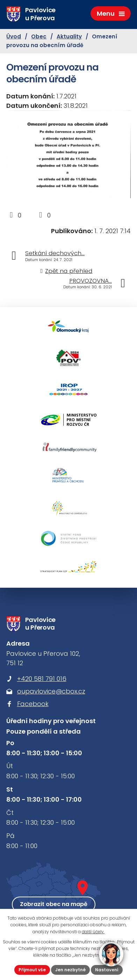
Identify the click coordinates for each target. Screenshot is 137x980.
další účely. (93, 932)
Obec (39, 36)
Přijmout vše (32, 970)
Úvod (14, 36)
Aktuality (69, 36)
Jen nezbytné (70, 970)
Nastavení (107, 970)
